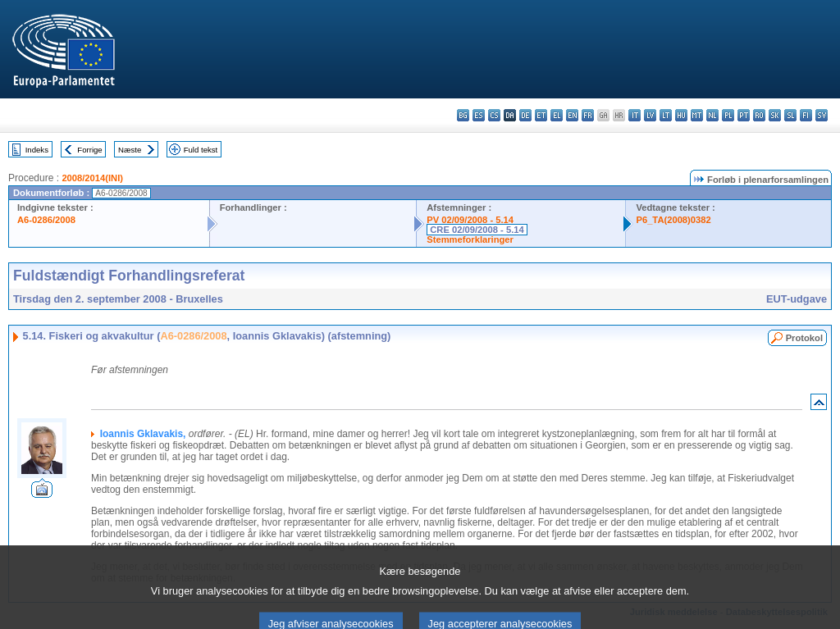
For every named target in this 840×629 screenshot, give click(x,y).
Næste (130, 150)
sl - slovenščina (790, 115)
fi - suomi (806, 115)
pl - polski (728, 115)
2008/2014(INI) (92, 178)
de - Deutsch (525, 115)
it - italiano (635, 115)
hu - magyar (681, 115)
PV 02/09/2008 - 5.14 (470, 220)
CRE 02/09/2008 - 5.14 (477, 230)
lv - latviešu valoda (650, 115)
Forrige (89, 150)
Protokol (804, 338)
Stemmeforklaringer (470, 239)
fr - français (588, 115)
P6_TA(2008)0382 (673, 220)
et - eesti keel (541, 115)
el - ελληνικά (557, 115)
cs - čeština (494, 115)
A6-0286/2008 (46, 220)
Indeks (37, 150)
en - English (572, 115)
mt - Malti (697, 115)
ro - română (759, 115)
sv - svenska (822, 115)
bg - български (463, 115)
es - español (479, 115)
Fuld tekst (201, 150)
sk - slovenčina (775, 115)
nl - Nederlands (712, 115)
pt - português (744, 115)
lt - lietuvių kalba (666, 115)
